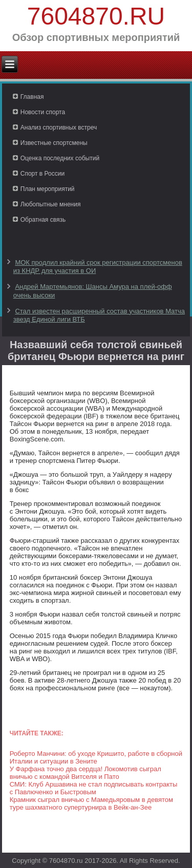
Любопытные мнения (51, 204)
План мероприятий (48, 189)
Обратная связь (43, 220)
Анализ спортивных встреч (59, 128)
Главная (32, 97)
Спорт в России (42, 174)
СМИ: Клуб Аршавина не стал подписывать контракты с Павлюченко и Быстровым (94, 788)
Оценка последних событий (60, 158)
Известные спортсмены (54, 143)
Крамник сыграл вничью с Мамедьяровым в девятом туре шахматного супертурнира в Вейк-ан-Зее (91, 803)
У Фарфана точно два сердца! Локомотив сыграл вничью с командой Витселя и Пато (86, 773)
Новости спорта (43, 112)
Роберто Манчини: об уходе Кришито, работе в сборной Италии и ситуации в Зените (96, 757)
